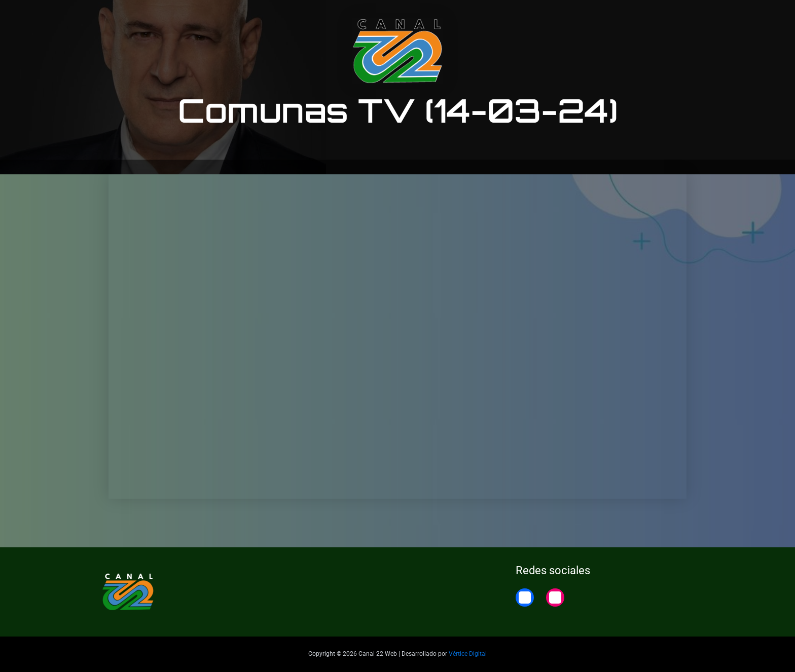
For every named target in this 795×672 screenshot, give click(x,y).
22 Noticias (636, 16)
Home (683, 16)
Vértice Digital (468, 654)
